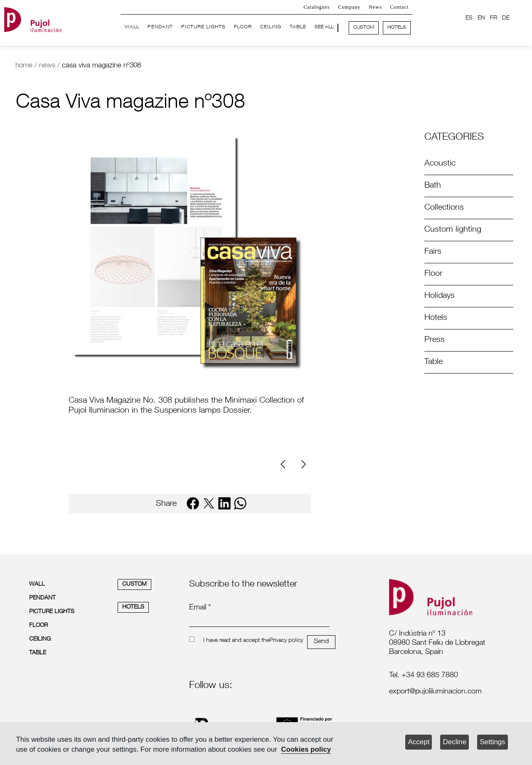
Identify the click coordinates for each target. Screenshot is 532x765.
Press (435, 340)
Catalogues (316, 7)
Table (433, 362)
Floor (433, 274)
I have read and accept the (236, 641)
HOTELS (397, 27)
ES (469, 18)
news (47, 66)
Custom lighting (453, 230)
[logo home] (33, 18)
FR (494, 18)
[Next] (303, 464)
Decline (454, 742)
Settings (492, 742)
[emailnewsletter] (259, 621)
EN (481, 18)
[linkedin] (224, 503)
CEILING (271, 27)
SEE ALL (324, 27)
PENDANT (160, 27)
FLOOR (243, 27)
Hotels (436, 318)
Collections (444, 208)
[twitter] (209, 503)
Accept (419, 742)
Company (350, 7)
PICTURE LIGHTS (203, 27)
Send (321, 642)
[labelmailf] (443, 692)
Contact (399, 7)
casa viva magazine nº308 (101, 66)
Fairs (433, 252)
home (24, 66)
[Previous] (286, 464)
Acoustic (440, 164)
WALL (132, 27)
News (375, 7)
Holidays (440, 296)
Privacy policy (286, 641)
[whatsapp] (240, 503)
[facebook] (193, 503)
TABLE (298, 27)
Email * (200, 608)
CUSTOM (364, 27)
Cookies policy (306, 749)
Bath (433, 186)
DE (506, 18)
